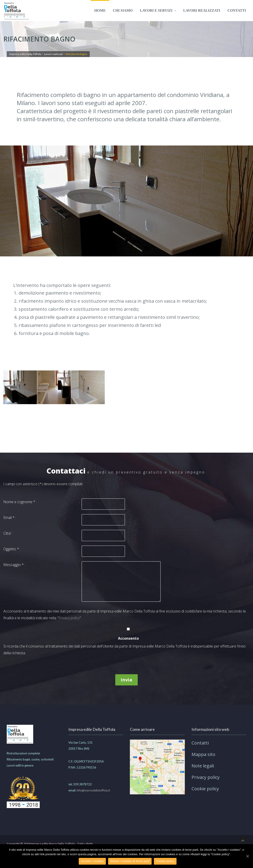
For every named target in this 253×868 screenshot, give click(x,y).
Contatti (237, 10)
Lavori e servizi (158, 11)
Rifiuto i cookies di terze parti (130, 861)
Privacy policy (69, 618)
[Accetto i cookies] (247, 856)
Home (100, 10)
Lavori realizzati (202, 10)
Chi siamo (123, 10)
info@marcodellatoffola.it (93, 790)
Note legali (203, 766)
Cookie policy (205, 789)
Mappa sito (203, 754)
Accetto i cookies (92, 861)
